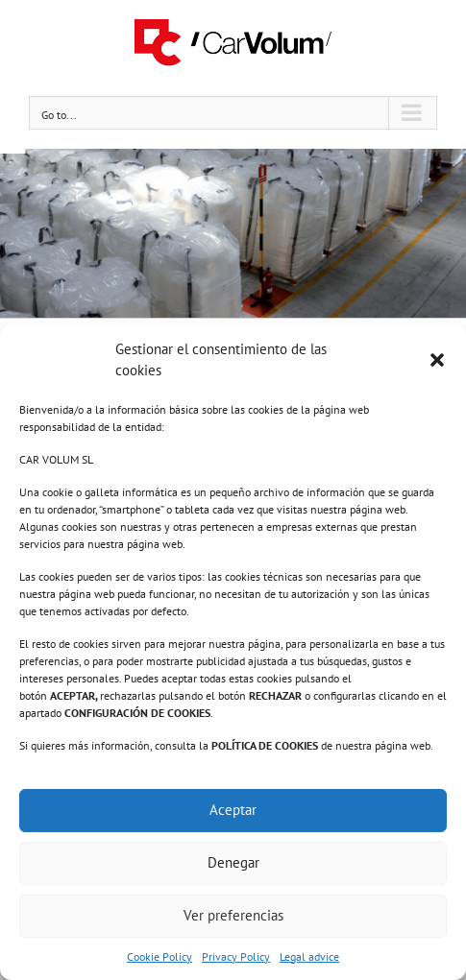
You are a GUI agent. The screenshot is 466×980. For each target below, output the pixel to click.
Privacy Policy (236, 956)
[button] (437, 360)
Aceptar (233, 810)
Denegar (233, 862)
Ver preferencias (233, 915)
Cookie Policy (159, 956)
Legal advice (309, 956)
